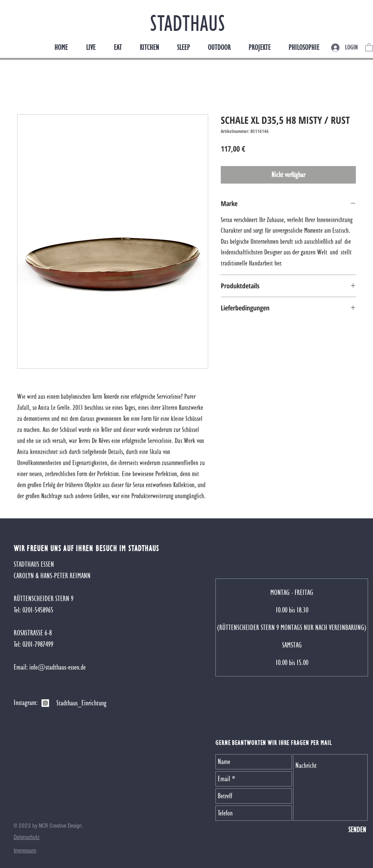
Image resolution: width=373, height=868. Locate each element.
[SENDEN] (357, 830)
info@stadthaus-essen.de (57, 667)
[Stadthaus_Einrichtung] (81, 703)
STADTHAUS (188, 23)
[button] (369, 47)
